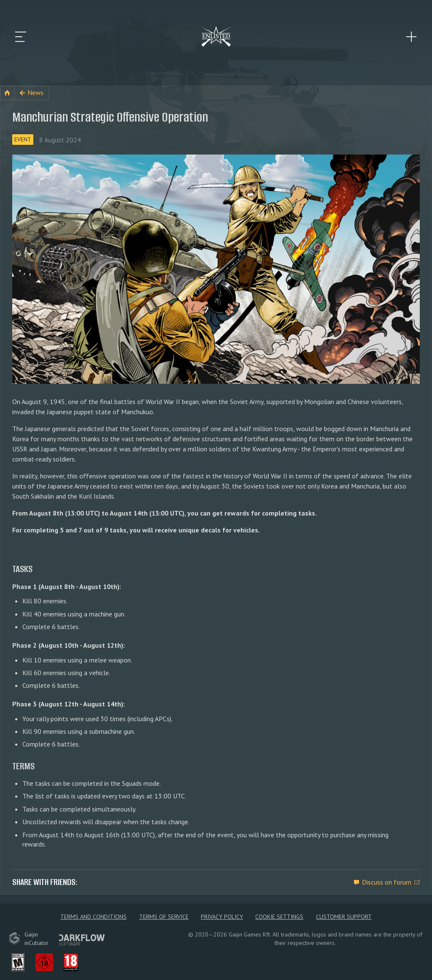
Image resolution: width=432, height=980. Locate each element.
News (35, 92)
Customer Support (344, 917)
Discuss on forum (387, 882)
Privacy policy (222, 917)
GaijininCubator (29, 939)
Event (23, 139)
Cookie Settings (279, 917)
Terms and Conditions (93, 917)
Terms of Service (164, 917)
